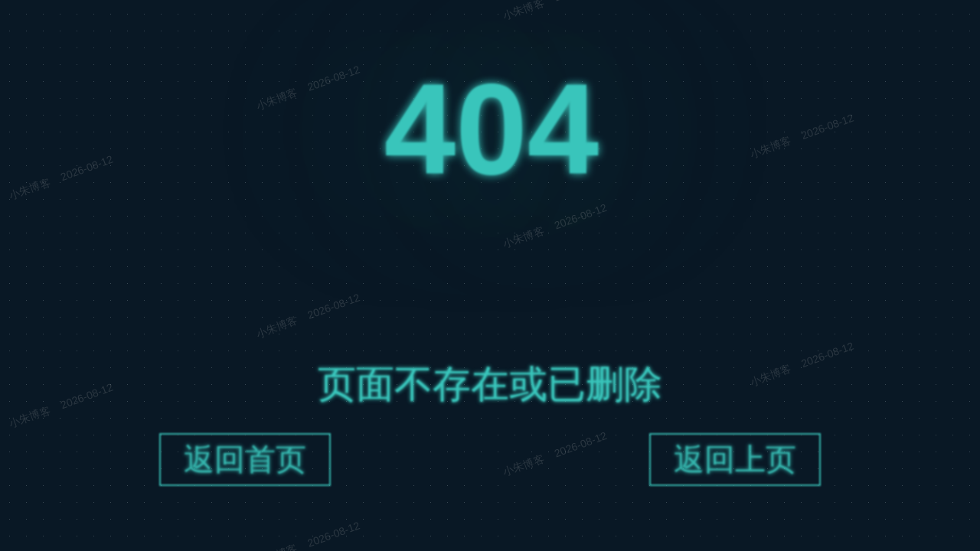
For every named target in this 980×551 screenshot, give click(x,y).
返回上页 (735, 462)
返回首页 (245, 462)
